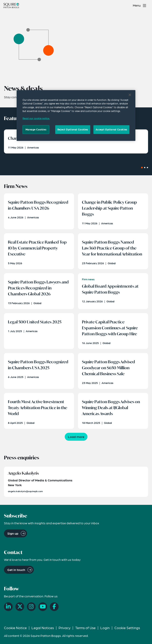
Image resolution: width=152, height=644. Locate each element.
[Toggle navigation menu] (140, 5)
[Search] (127, 5)
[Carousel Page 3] (147, 168)
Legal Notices (43, 628)
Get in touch (16, 570)
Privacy (65, 628)
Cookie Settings (127, 628)
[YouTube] (43, 607)
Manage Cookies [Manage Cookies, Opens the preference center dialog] (36, 129)
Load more (76, 437)
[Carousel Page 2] (145, 168)
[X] (20, 607)
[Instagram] (31, 607)
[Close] (130, 95)
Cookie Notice (15, 628)
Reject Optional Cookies (73, 129)
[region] (76, 115)
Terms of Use (85, 628)
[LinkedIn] (8, 607)
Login (105, 628)
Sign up (13, 533)
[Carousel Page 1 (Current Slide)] (142, 168)
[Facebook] (54, 607)
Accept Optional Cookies (111, 129)
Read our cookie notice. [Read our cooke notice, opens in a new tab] (36, 118)
